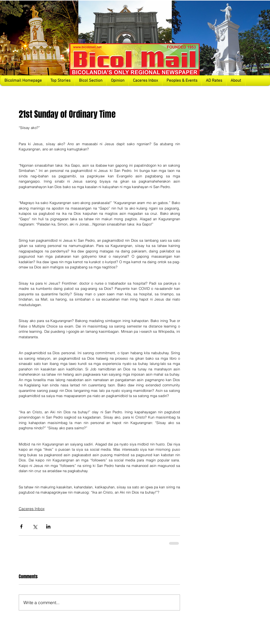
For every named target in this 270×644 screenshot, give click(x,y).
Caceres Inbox (32, 509)
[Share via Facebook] (21, 526)
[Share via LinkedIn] (48, 526)
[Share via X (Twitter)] (35, 526)
